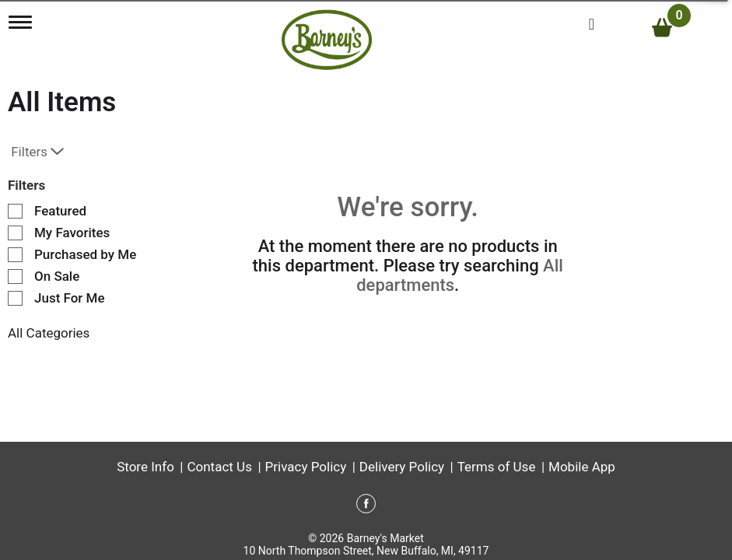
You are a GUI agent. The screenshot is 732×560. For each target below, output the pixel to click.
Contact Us (219, 467)
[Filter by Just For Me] (15, 298)
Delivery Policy (402, 467)
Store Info (145, 467)
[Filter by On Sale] (15, 276)
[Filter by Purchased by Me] (15, 255)
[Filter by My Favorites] (15, 233)
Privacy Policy (306, 467)
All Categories (49, 333)
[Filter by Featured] (15, 211)
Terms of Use (497, 467)
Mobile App (582, 467)
